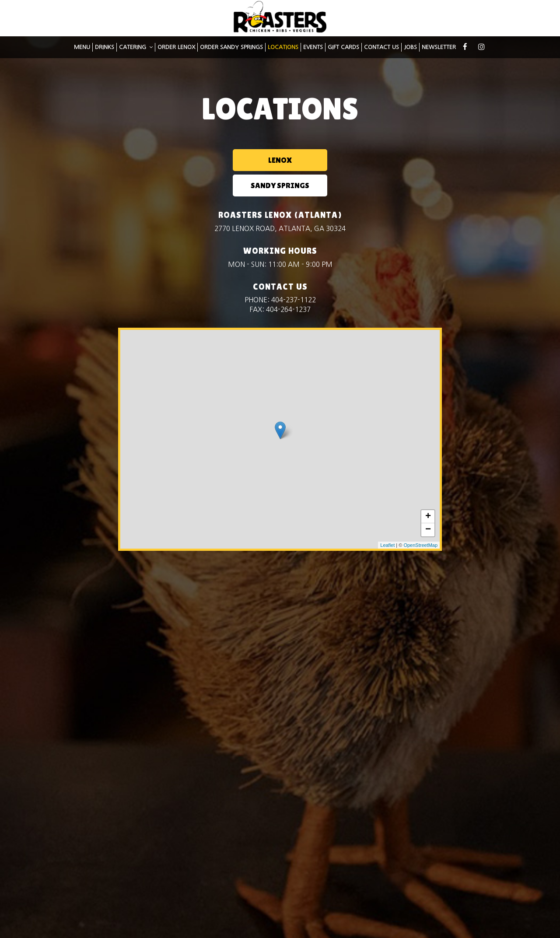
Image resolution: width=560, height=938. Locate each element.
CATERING (136, 50)
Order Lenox (176, 50)
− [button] (428, 504)
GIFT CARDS (343, 50)
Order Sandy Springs (231, 50)
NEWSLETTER (439, 50)
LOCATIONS (283, 50)
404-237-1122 (294, 275)
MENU (82, 50)
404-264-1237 (288, 284)
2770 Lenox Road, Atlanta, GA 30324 (280, 203)
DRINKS (105, 50)
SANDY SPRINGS (323, 160)
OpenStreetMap (420, 520)
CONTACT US (381, 50)
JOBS (410, 50)
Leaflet (387, 520)
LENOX (235, 160)
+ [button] (428, 491)
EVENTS (313, 50)
